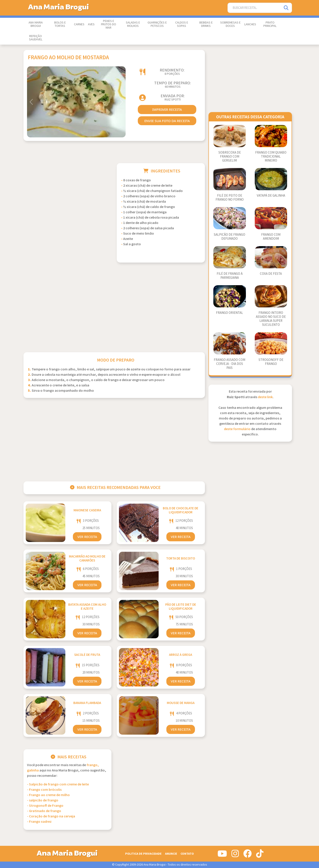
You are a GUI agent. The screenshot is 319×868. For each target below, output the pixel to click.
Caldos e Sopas (182, 24)
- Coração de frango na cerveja (51, 816)
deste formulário (237, 429)
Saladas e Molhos (133, 24)
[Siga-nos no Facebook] (247, 855)
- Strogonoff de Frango (45, 806)
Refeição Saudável (36, 38)
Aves (91, 24)
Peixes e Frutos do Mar (109, 24)
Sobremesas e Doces (230, 24)
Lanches (250, 24)
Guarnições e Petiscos (157, 24)
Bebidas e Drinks (206, 24)
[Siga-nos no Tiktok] (260, 855)
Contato (187, 854)
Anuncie (171, 854)
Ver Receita (87, 537)
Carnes (79, 24)
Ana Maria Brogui (36, 24)
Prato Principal (270, 24)
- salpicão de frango (43, 800)
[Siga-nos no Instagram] (235, 855)
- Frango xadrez (39, 822)
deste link (265, 397)
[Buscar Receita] (254, 8)
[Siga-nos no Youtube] (222, 855)
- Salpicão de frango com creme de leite (58, 784)
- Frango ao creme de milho (48, 795)
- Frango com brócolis (44, 790)
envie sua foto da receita (167, 121)
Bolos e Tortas (60, 24)
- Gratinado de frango (44, 811)
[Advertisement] (68, 194)
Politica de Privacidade (143, 854)
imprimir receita (167, 109)
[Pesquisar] (286, 8)
